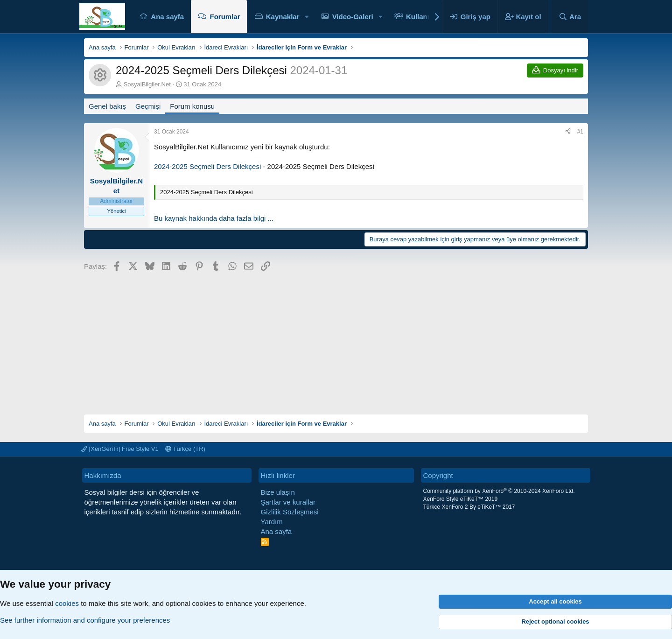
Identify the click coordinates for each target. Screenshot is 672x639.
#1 (580, 132)
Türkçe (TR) (185, 449)
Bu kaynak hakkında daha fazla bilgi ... (214, 218)
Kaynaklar (283, 17)
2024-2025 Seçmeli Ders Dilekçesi (207, 166)
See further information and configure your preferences (85, 620)
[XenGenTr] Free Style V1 (120, 449)
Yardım (272, 522)
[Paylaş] (568, 132)
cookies (67, 603)
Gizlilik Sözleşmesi (290, 512)
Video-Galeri (353, 17)
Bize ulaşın (278, 492)
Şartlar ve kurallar (288, 502)
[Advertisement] (336, 340)
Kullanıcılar (425, 17)
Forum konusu (192, 106)
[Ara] (570, 17)
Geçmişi (148, 106)
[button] (307, 17)
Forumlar (225, 17)
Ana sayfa (167, 17)
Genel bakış (107, 106)
